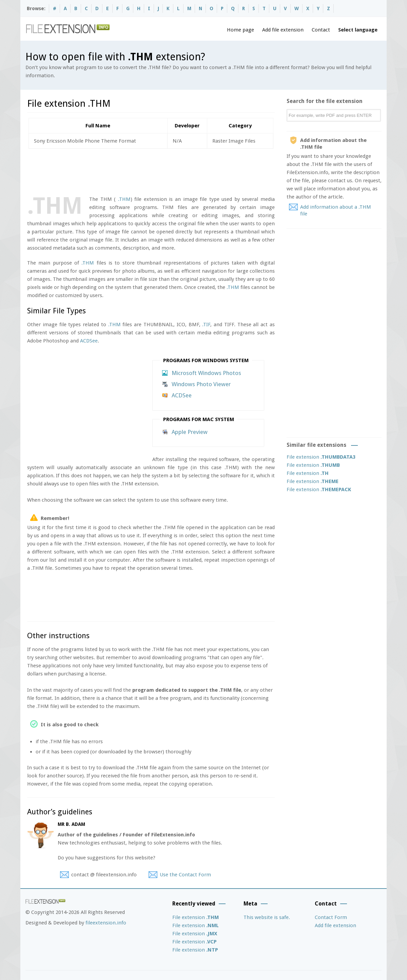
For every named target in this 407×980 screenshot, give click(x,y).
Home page (240, 30)
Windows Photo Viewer (201, 384)
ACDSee (89, 341)
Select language (358, 30)
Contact (321, 30)
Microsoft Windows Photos (206, 373)
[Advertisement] (151, 171)
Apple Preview (190, 432)
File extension (321, 457)
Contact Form (331, 917)
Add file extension (283, 30)
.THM (124, 199)
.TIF (206, 325)
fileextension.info (106, 923)
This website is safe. (267, 917)
